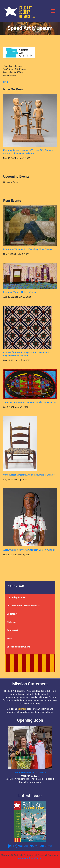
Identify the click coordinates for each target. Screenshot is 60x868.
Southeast (12, 614)
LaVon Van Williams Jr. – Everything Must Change (28, 249)
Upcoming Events (16, 597)
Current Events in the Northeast (23, 606)
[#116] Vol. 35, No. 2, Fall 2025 (30, 846)
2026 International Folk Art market (30, 773)
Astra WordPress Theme (30, 858)
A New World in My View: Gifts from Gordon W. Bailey (29, 550)
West (9, 639)
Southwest (12, 630)
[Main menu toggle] (53, 11)
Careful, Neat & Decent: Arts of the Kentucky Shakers (29, 475)
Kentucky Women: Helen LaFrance (20, 292)
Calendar (22, 709)
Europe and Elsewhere (18, 647)
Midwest (11, 622)
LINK (6, 82)
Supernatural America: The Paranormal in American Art (30, 402)
